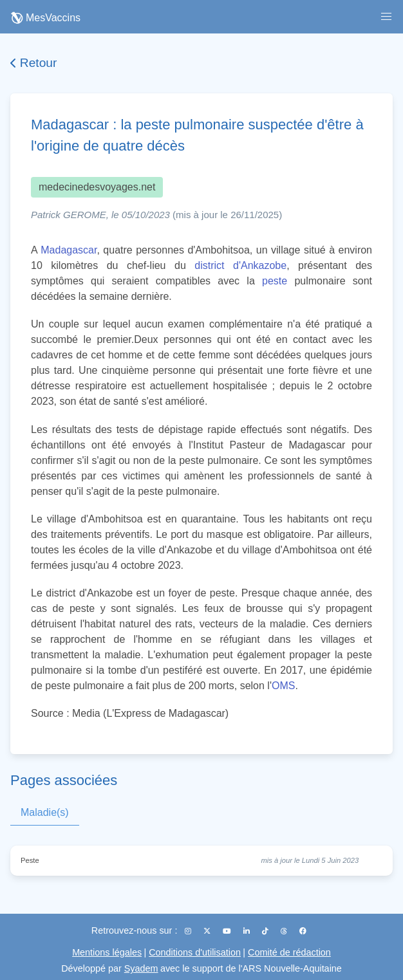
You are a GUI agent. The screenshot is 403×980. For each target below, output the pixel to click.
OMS (283, 686)
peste (275, 281)
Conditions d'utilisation (195, 952)
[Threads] (285, 931)
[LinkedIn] (248, 931)
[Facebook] (303, 931)
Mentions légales (107, 952)
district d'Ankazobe (240, 265)
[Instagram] (189, 931)
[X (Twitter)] (208, 931)
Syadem (141, 968)
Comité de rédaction (289, 952)
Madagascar (69, 250)
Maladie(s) (45, 812)
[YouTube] (228, 931)
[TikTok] (266, 931)
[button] (386, 17)
